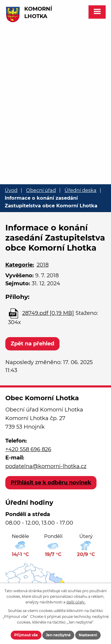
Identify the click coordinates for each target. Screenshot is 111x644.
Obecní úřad (41, 190)
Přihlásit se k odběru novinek (51, 483)
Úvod (11, 190)
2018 (43, 265)
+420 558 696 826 (28, 449)
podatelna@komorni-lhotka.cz (46, 466)
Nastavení (88, 635)
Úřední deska (81, 190)
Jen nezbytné (58, 635)
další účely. (76, 602)
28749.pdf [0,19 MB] (48, 313)
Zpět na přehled (32, 344)
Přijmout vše (26, 635)
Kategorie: (20, 265)
